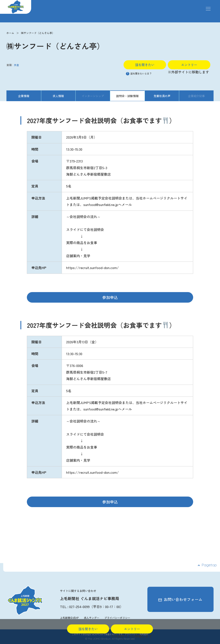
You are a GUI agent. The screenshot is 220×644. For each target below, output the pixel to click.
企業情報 (24, 96)
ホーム (10, 33)
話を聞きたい (145, 65)
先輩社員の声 (162, 96)
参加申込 (110, 297)
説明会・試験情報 (127, 96)
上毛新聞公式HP (69, 618)
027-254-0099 (79, 607)
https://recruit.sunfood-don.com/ (92, 268)
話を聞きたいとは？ (139, 73)
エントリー (189, 65)
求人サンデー (92, 618)
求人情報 (58, 96)
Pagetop (209, 565)
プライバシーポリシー (117, 618)
